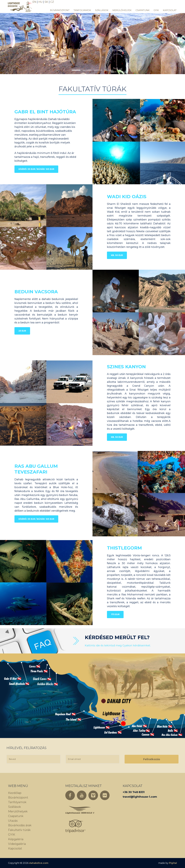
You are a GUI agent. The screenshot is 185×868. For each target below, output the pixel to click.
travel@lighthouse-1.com (140, 797)
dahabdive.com (39, 863)
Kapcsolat (170, 10)
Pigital (173, 863)
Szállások (102, 10)
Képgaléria (16, 839)
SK (46, 2)
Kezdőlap (15, 793)
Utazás (13, 821)
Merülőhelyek (122, 10)
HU (40, 2)
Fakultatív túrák (19, 830)
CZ (52, 2)
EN (34, 2)
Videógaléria (17, 844)
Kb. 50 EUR (117, 255)
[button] (76, 70)
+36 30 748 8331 (134, 792)
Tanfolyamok (82, 10)
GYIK (156, 10)
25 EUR (22, 331)
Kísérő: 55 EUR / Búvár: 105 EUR (36, 169)
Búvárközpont (60, 10)
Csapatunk (143, 10)
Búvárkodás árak (20, 825)
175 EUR (115, 614)
